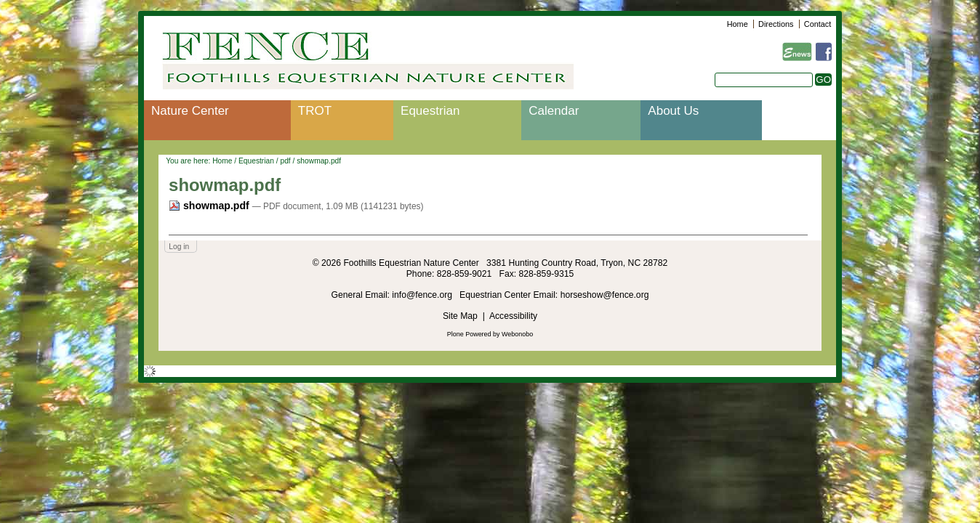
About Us (673, 111)
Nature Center (190, 111)
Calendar (554, 111)
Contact (818, 24)
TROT (315, 111)
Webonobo (517, 334)
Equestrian (430, 111)
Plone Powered (469, 334)
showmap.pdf (210, 206)
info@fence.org (423, 295)
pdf (285, 161)
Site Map (460, 316)
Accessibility (513, 316)
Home (738, 24)
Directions (776, 24)
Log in (179, 247)
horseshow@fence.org (605, 295)
